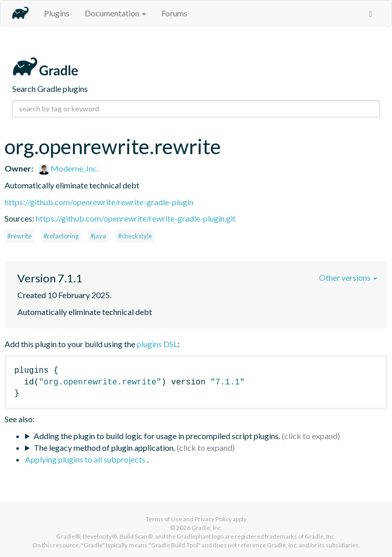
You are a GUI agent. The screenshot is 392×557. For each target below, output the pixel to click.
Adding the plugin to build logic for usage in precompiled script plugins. (157, 436)
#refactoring (61, 236)
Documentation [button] (115, 13)
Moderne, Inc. (69, 168)
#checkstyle (135, 236)
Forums (174, 13)
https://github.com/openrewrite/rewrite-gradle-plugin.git (136, 218)
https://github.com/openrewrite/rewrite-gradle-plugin (99, 202)
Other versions (348, 277)
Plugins (57, 13)
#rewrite (19, 236)
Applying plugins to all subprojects (86, 459)
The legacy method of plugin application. (104, 447)
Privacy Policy (213, 519)
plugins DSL (157, 344)
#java (98, 236)
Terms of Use (164, 519)
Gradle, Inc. (207, 528)
